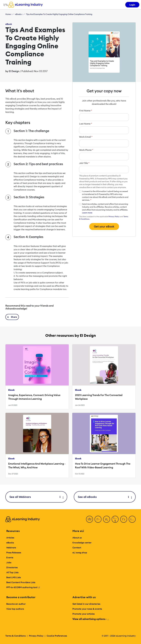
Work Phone (86, 150)
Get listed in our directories (86, 604)
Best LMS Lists (14, 577)
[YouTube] (115, 519)
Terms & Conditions (15, 636)
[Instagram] (132, 519)
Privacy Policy (114, 216)
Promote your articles (84, 614)
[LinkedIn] (107, 519)
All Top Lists (12, 572)
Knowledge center (82, 543)
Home (8, 14)
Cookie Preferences (57, 636)
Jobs (9, 562)
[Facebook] (90, 519)
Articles (10, 538)
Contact (77, 548)
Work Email (86, 137)
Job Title (84, 163)
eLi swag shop (80, 552)
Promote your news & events (87, 609)
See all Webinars (36, 497)
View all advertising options (90, 619)
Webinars (11, 548)
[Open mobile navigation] (5, 5)
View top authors (15, 609)
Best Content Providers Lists (21, 582)
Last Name (86, 124)
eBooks (18, 14)
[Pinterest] (124, 519)
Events (10, 557)
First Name (86, 111)
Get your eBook (104, 226)
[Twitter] (98, 519)
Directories (12, 567)
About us (77, 538)
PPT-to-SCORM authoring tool (23, 587)
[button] (12, 317)
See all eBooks (105, 497)
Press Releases (14, 552)
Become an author (16, 604)
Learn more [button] (87, 213)
